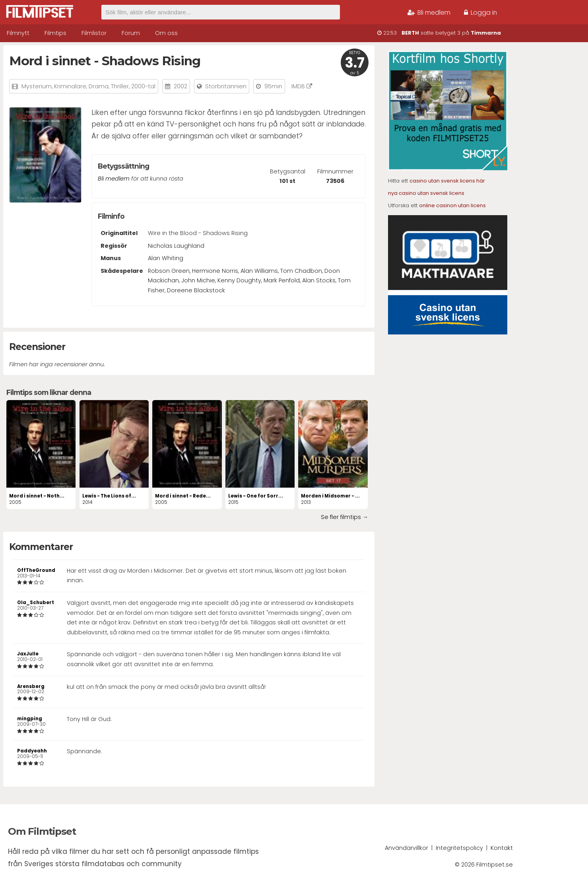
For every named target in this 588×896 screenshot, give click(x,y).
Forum (131, 33)
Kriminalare (70, 86)
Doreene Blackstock (196, 290)
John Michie (198, 280)
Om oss (166, 33)
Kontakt (502, 848)
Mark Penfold (282, 280)
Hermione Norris (215, 271)
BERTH (410, 33)
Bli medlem (429, 13)
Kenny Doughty (239, 280)
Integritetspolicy (459, 848)
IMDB (302, 86)
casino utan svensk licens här (447, 181)
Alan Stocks (319, 280)
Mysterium (37, 86)
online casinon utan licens (452, 205)
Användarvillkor (407, 848)
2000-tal (143, 86)
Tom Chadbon (301, 271)
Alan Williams (259, 271)
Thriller (120, 86)
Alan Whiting (166, 258)
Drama (99, 86)
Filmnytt (18, 33)
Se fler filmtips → (344, 517)
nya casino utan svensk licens (426, 193)
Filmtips (55, 33)
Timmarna (486, 33)
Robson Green (169, 271)
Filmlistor (94, 33)
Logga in (480, 13)
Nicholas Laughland (176, 246)
